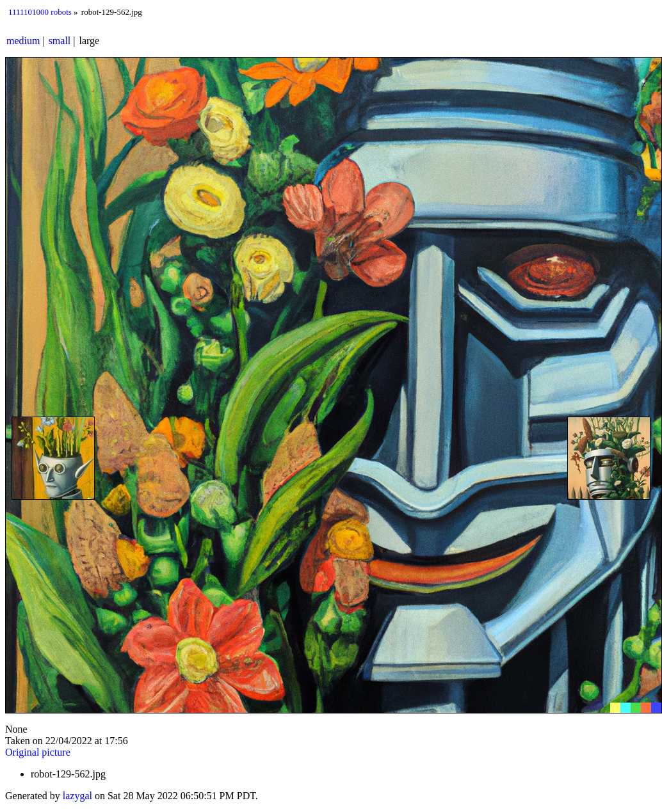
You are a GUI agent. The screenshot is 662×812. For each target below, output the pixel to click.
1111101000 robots (40, 12)
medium (23, 41)
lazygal (77, 796)
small (60, 41)
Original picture (38, 752)
